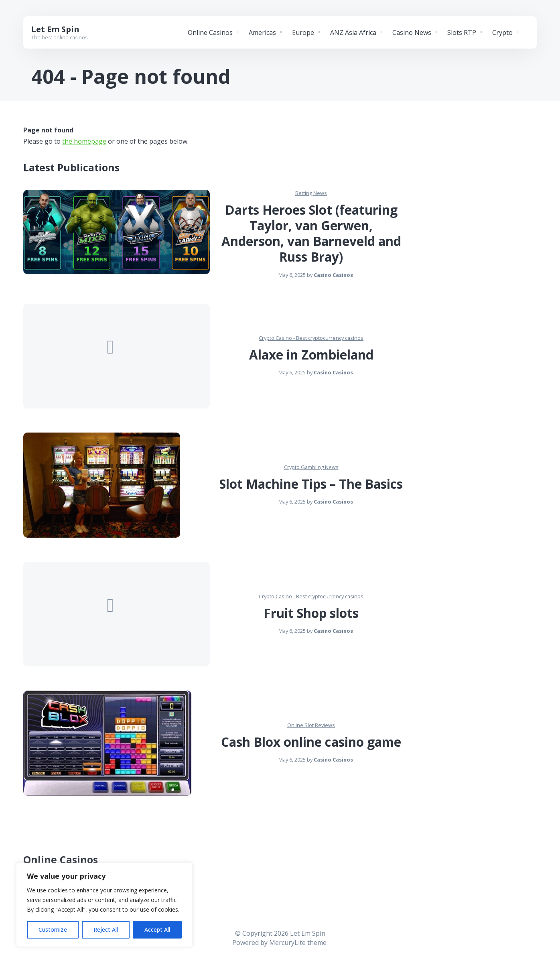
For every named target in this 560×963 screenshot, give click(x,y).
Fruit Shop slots (311, 613)
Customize (53, 929)
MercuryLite (287, 943)
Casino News (412, 33)
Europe (303, 33)
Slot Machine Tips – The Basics (311, 484)
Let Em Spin (55, 29)
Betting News (311, 193)
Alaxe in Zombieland (311, 355)
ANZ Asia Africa (353, 33)
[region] (104, 905)
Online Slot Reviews (311, 725)
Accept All (157, 929)
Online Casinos (210, 33)
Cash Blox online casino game (311, 742)
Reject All (106, 929)
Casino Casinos (333, 275)
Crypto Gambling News (311, 467)
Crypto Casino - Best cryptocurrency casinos (311, 338)
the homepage (84, 141)
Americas (262, 33)
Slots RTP (462, 33)
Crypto (502, 33)
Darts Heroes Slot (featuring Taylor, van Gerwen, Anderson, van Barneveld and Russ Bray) (311, 233)
